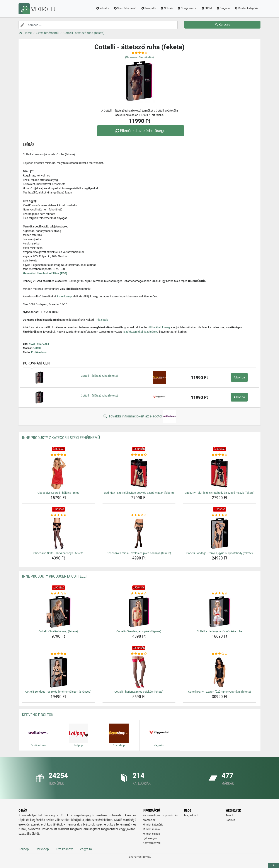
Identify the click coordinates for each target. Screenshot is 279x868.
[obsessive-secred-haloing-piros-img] (59, 473)
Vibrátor (103, 8)
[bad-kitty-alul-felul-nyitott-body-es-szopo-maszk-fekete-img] (139, 473)
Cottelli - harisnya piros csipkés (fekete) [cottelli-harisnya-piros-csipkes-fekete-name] (139, 692)
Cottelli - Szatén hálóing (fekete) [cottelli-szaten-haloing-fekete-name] (58, 631)
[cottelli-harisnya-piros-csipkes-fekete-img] (139, 672)
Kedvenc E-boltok (38, 715)
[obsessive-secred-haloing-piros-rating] (59, 455)
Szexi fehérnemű (125, 8)
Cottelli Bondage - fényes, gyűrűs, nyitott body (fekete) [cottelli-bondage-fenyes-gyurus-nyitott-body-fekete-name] (220, 553)
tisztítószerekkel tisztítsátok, (140, 332)
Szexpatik (148, 8)
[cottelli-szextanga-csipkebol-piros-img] (139, 612)
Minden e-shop (151, 834)
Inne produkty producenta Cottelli (54, 576)
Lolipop (24, 849)
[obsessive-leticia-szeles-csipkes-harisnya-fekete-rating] (139, 515)
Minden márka (151, 829)
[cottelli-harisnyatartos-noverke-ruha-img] (220, 612)
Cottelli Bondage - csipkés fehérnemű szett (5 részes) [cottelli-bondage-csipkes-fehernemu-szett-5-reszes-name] (58, 692)
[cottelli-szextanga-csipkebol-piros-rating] (139, 593)
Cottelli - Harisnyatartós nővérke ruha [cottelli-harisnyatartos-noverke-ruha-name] (219, 631)
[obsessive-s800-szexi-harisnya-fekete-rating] (59, 515)
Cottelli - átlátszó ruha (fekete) (100, 376)
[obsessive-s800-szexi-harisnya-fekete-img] (59, 534)
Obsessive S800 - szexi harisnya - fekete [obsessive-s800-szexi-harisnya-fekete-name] (58, 553)
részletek (102, 320)
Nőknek (167, 8)
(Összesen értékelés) (139, 57)
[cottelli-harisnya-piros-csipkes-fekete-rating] (139, 654)
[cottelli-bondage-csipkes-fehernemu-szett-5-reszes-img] (59, 672)
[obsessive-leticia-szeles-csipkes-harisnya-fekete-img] (139, 534)
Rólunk (230, 815)
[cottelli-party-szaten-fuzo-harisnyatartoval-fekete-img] (220, 672)
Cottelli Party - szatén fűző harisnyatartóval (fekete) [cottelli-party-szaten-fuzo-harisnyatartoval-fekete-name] (220, 692)
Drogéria (223, 8)
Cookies (230, 820)
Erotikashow (39, 352)
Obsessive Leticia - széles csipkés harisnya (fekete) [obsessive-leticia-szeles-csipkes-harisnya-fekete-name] (139, 553)
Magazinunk (191, 815)
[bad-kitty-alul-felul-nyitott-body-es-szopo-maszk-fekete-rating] (139, 455)
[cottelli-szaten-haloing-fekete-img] (59, 612)
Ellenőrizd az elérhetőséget (141, 131)
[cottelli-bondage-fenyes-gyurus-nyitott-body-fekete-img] (220, 534)
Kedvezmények (152, 843)
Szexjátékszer (187, 8)
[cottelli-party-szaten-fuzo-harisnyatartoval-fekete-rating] (220, 654)
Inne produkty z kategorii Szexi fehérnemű (61, 438)
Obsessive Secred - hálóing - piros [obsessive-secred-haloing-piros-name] (58, 493)
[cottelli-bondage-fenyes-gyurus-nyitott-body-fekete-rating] (220, 515)
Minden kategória (246, 8)
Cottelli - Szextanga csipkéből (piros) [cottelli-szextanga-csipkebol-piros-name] (139, 631)
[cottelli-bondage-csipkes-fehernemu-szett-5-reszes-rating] (59, 654)
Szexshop (42, 849)
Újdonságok (150, 838)
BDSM (207, 8)
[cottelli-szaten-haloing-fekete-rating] (59, 593)
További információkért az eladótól (139, 417)
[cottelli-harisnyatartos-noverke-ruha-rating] (220, 593)
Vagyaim (86, 849)
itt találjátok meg (160, 327)
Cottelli (37, 348)
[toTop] (274, 865)
